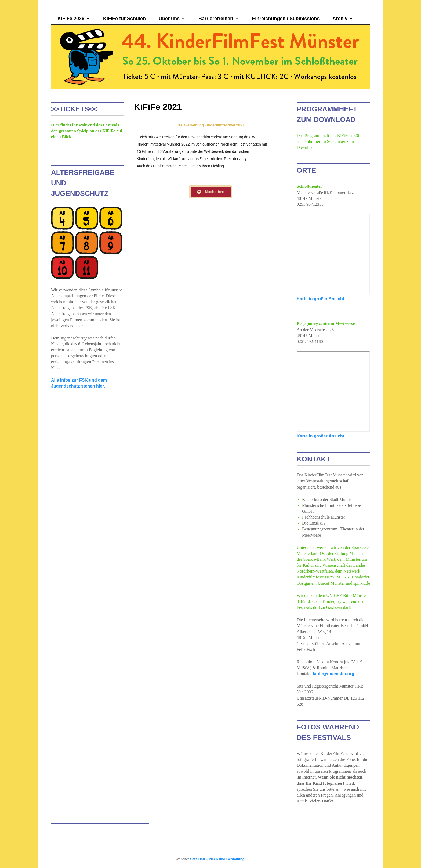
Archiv (340, 19)
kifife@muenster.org (333, 674)
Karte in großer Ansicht (320, 299)
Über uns (169, 19)
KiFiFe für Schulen (124, 19)
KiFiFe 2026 (71, 19)
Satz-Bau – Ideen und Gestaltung (217, 859)
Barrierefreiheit (216, 19)
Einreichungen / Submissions (286, 19)
